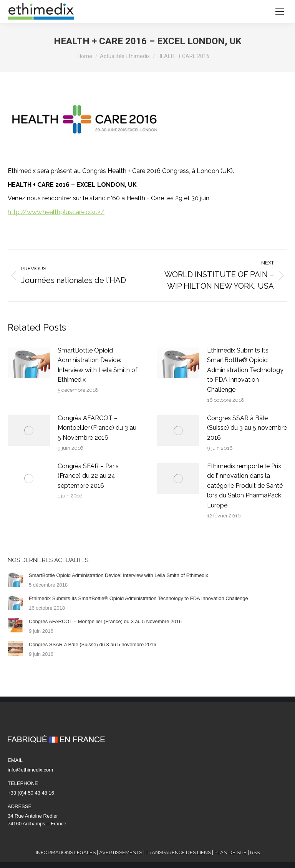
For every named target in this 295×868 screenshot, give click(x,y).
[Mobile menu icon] (280, 12)
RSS (255, 852)
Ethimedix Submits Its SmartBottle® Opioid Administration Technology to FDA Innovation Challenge (245, 370)
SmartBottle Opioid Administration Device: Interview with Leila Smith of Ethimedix (98, 365)
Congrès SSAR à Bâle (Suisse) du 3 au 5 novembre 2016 (247, 428)
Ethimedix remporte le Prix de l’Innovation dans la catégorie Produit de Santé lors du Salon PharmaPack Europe (245, 486)
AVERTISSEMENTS (121, 852)
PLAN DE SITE (230, 852)
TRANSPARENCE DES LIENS (178, 852)
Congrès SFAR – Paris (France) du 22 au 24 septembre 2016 (88, 476)
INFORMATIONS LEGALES (66, 852)
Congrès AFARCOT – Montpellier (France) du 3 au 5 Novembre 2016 (97, 428)
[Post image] (29, 363)
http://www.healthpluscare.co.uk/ (56, 212)
